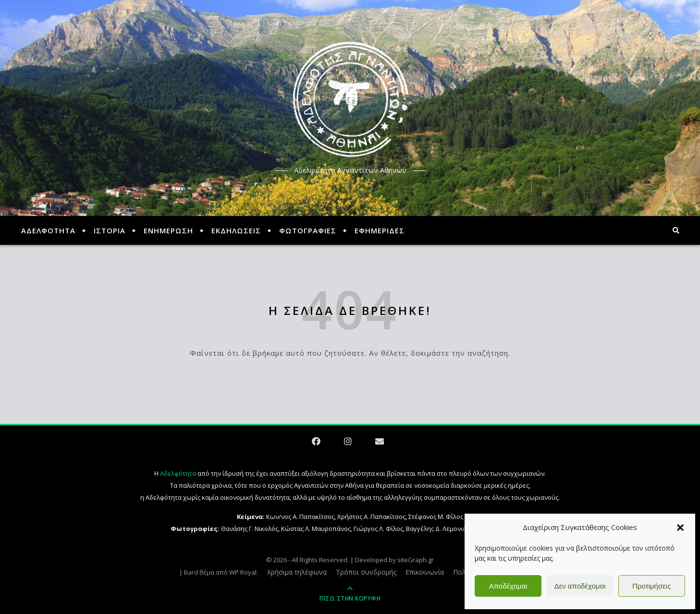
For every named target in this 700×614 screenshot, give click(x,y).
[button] (680, 528)
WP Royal (243, 572)
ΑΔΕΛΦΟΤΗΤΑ (48, 230)
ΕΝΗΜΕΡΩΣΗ (168, 230)
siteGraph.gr (416, 560)
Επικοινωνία (425, 572)
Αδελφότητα (178, 473)
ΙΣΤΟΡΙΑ (110, 230)
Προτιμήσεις (651, 586)
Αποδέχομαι (508, 586)
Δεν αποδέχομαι (580, 586)
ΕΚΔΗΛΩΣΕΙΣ (236, 230)
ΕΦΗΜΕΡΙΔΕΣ (380, 230)
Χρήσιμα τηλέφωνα (297, 572)
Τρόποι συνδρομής (366, 572)
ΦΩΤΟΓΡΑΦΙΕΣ (308, 230)
